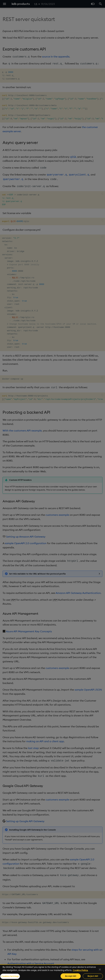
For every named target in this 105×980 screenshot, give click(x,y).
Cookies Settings (10, 976)
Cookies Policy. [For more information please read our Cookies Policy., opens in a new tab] (80, 970)
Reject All (93, 976)
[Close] (100, 970)
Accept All (71, 976)
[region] (52, 972)
